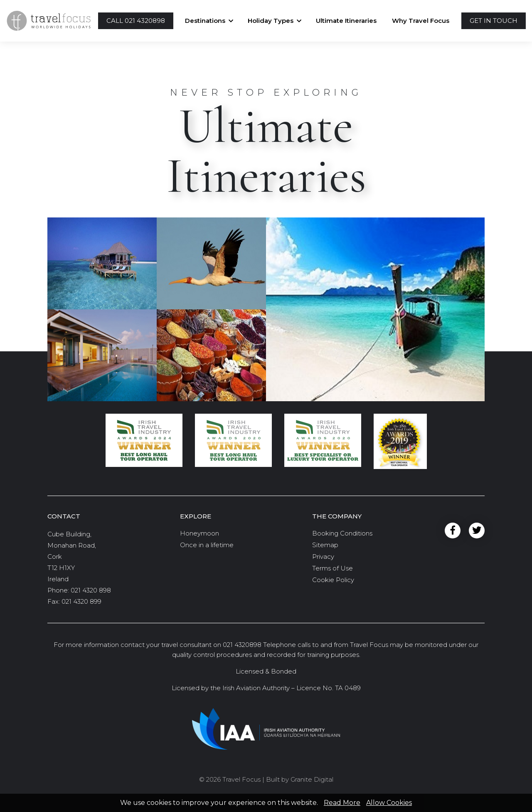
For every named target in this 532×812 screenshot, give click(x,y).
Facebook (453, 531)
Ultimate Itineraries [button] (346, 21)
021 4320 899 (81, 601)
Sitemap (325, 545)
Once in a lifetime (207, 545)
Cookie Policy (333, 580)
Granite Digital (312, 779)
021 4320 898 (91, 590)
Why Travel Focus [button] (421, 21)
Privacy (323, 557)
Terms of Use (332, 568)
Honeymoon (199, 533)
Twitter (477, 531)
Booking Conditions (342, 533)
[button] (136, 21)
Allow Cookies (389, 803)
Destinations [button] (205, 21)
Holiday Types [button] (271, 21)
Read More (342, 803)
